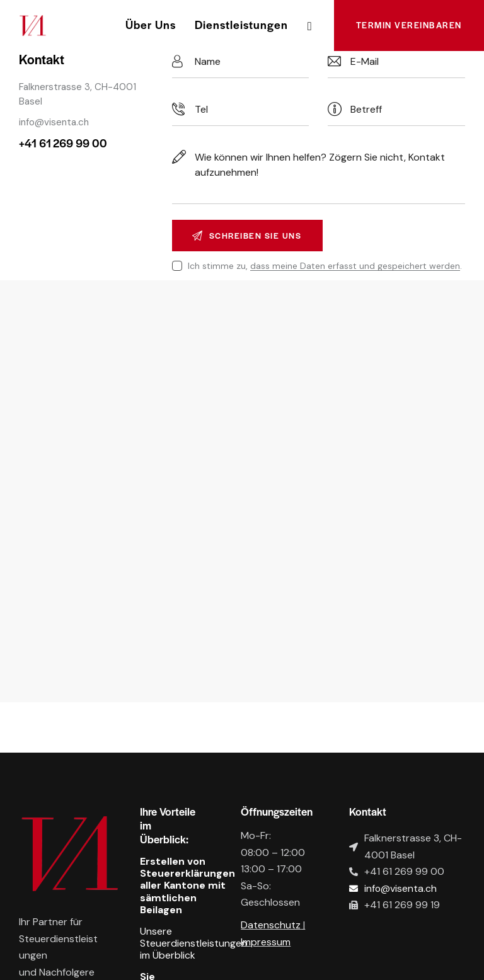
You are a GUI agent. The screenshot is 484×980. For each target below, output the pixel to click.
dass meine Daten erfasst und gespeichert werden (355, 267)
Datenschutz (271, 926)
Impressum (266, 943)
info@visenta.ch (54, 122)
